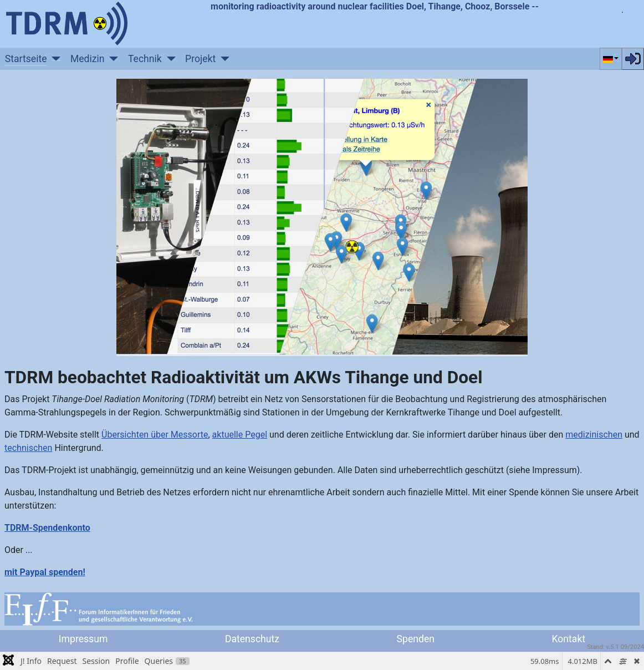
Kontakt (569, 639)
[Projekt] (223, 59)
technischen (28, 448)
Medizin (88, 59)
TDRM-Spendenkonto (47, 528)
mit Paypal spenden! (45, 572)
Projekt (200, 59)
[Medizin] (112, 59)
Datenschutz (252, 639)
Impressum (83, 639)
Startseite (26, 59)
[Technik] (169, 59)
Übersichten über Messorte (155, 435)
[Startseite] (54, 59)
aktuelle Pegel (240, 435)
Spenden (416, 639)
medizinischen (594, 435)
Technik (145, 59)
